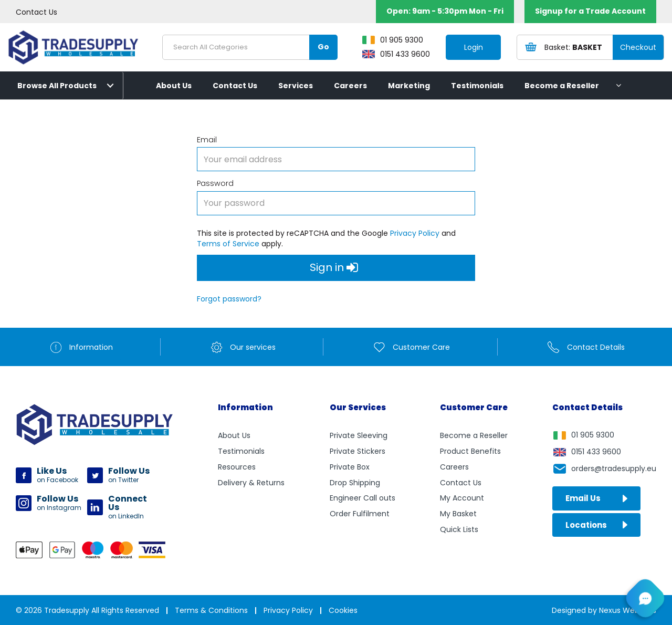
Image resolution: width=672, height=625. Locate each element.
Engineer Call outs (363, 498)
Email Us (596, 498)
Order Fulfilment (360, 514)
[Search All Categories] (250, 47)
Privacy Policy (415, 233)
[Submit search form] (323, 47)
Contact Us (36, 12)
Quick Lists (459, 529)
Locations (596, 525)
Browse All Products (57, 86)
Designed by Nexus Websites (604, 610)
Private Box (350, 467)
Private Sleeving (359, 435)
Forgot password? (229, 299)
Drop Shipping (355, 483)
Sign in (334, 268)
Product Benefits (470, 451)
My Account (462, 498)
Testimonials (477, 86)
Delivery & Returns (251, 483)
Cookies (343, 610)
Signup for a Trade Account (590, 11)
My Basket (458, 514)
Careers (350, 86)
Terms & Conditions (211, 610)
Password (215, 183)
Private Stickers (358, 451)
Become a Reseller (562, 86)
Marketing (409, 86)
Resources (237, 467)
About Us (174, 86)
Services (296, 86)
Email (207, 140)
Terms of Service (228, 244)
